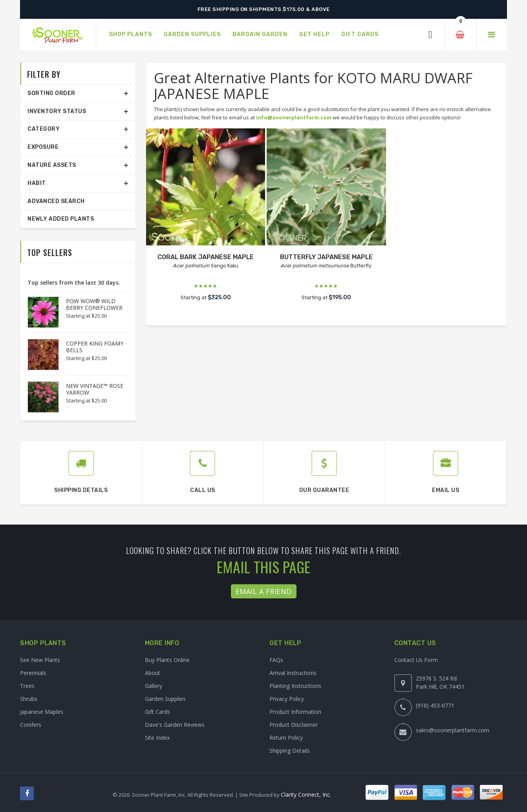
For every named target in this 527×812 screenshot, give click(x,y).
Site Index (157, 738)
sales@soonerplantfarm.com (453, 730)
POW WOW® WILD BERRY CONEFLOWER (94, 304)
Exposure (43, 147)
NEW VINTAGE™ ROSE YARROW (95, 389)
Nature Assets (52, 165)
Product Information (295, 712)
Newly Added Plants (61, 219)
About (153, 673)
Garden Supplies (165, 699)
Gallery (154, 686)
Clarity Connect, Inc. (306, 795)
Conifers (31, 725)
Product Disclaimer (294, 725)
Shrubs (29, 699)
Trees (27, 686)
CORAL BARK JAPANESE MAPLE (206, 257)
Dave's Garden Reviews (175, 725)
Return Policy (286, 738)
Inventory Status (57, 111)
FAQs (276, 660)
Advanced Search (56, 201)
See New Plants (40, 660)
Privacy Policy (287, 699)
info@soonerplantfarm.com (294, 117)
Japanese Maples (42, 712)
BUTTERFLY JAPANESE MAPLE (326, 257)
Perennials (33, 673)
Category (44, 129)
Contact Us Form (416, 660)
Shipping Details (290, 751)
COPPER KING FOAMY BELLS (95, 347)
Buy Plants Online (167, 660)
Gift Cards (157, 712)
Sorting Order (51, 93)
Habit (37, 183)
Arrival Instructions (293, 673)
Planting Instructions (295, 686)
